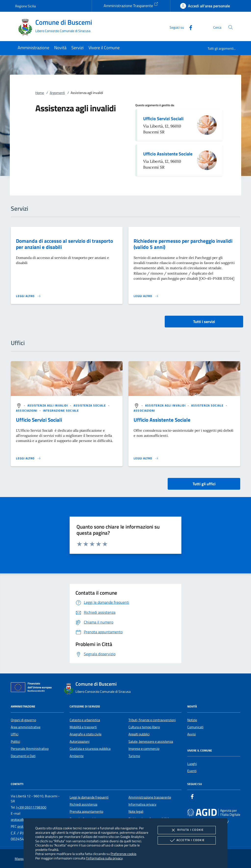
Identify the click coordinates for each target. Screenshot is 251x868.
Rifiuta (187, 830)
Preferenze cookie (123, 854)
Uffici (15, 734)
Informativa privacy (142, 804)
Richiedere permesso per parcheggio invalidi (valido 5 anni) (183, 244)
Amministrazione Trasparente (131, 5)
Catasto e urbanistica (85, 720)
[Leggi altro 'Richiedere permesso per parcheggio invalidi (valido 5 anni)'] (146, 296)
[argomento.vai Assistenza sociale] (90, 406)
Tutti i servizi (204, 322)
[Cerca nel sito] (231, 27)
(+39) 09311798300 (31, 807)
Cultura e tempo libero (144, 727)
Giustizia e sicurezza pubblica (90, 749)
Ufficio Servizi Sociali (163, 119)
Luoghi (192, 764)
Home (40, 93)
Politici (15, 741)
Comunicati (195, 727)
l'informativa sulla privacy (104, 858)
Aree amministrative (26, 727)
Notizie (192, 720)
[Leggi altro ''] (28, 458)
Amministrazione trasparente (150, 797)
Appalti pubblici (139, 734)
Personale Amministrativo (30, 749)
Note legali (136, 811)
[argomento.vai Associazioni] (27, 411)
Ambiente (77, 756)
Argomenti (57, 93)
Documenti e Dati (23, 756)
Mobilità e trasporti (83, 727)
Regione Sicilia (25, 6)
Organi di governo (23, 720)
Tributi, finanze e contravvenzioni (152, 720)
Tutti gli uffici (204, 484)
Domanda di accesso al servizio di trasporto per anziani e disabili (64, 244)
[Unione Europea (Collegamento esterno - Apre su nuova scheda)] (33, 688)
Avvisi (192, 734)
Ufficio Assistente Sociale (168, 154)
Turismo (134, 756)
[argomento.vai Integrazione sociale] (61, 411)
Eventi (192, 771)
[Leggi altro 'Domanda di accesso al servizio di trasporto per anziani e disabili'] (28, 296)
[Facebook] (189, 27)
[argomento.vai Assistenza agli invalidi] (48, 406)
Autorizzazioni (80, 741)
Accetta (187, 840)
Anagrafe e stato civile (86, 734)
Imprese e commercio (144, 749)
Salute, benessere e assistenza (151, 741)
